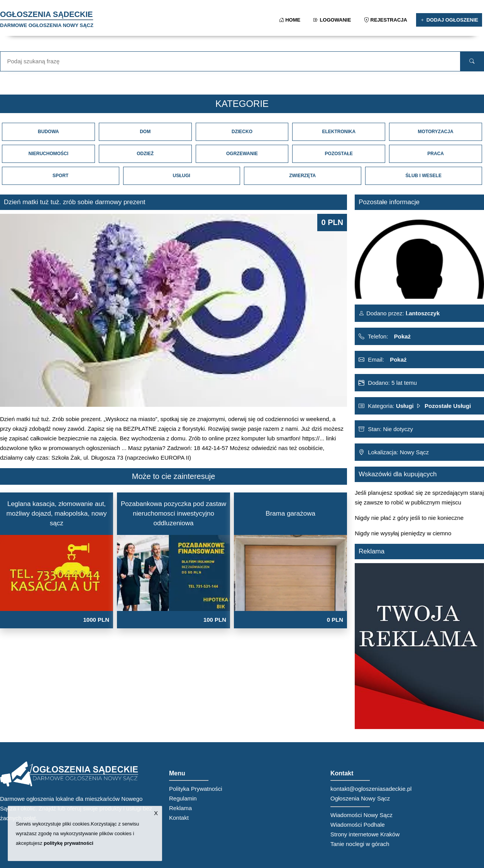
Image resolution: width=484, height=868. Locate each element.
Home (290, 20)
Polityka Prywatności (196, 789)
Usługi (182, 176)
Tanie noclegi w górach (360, 844)
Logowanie (333, 20)
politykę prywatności (69, 843)
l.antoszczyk (422, 313)
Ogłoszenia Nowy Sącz (360, 798)
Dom (145, 132)
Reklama (180, 808)
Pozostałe (339, 154)
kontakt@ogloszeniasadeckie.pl (371, 789)
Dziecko (242, 132)
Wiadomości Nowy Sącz (361, 815)
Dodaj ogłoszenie (449, 20)
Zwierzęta (302, 176)
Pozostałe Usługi (448, 406)
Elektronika (339, 132)
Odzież (145, 154)
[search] (472, 61)
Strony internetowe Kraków (365, 834)
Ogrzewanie (242, 154)
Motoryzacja (436, 132)
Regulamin (183, 798)
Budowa (48, 132)
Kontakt (179, 818)
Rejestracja (386, 20)
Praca (436, 154)
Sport (60, 176)
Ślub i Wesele (424, 176)
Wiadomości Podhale (358, 825)
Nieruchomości (48, 154)
